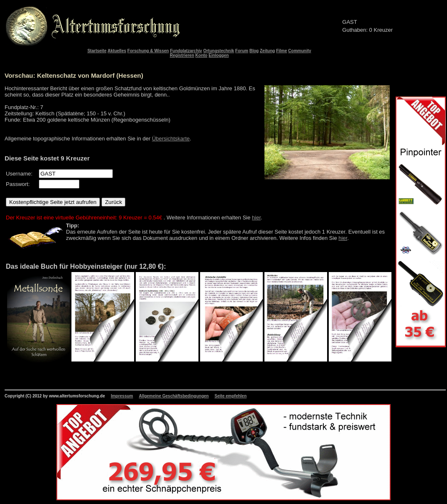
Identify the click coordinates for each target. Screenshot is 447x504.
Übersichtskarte (171, 139)
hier (256, 218)
